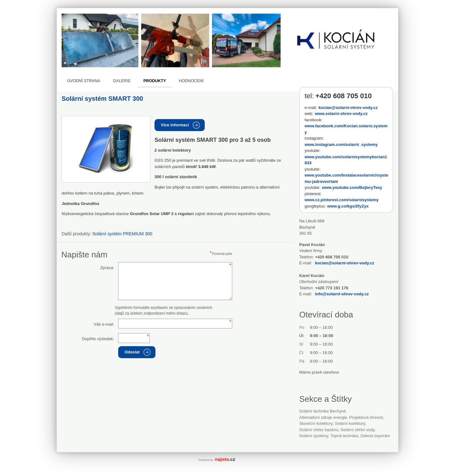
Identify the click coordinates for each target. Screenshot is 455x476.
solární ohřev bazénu (319, 430)
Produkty (155, 81)
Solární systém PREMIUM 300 (122, 234)
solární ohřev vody (358, 430)
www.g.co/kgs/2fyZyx (348, 206)
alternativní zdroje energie (323, 417)
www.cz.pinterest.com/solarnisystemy (342, 200)
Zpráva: (107, 268)
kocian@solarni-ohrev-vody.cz (348, 108)
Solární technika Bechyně (322, 411)
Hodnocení (191, 81)
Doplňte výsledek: (98, 339)
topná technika (344, 436)
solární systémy (314, 436)
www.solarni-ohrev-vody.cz (341, 114)
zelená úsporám (375, 436)
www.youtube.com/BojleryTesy (352, 187)
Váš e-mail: (104, 324)
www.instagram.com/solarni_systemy (341, 145)
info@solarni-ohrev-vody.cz (342, 294)
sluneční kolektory (316, 423)
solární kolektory (350, 423)
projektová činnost (366, 417)
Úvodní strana (84, 81)
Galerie (122, 81)
